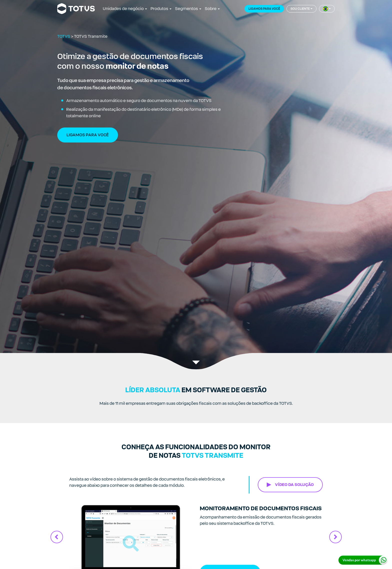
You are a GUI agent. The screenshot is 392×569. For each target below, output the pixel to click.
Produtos (159, 9)
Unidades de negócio (123, 9)
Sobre (211, 9)
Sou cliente (300, 9)
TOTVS (64, 36)
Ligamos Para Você (88, 135)
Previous (57, 537)
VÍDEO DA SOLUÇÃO (294, 485)
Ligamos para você (264, 9)
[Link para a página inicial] (76, 9)
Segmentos (186, 9)
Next (335, 537)
